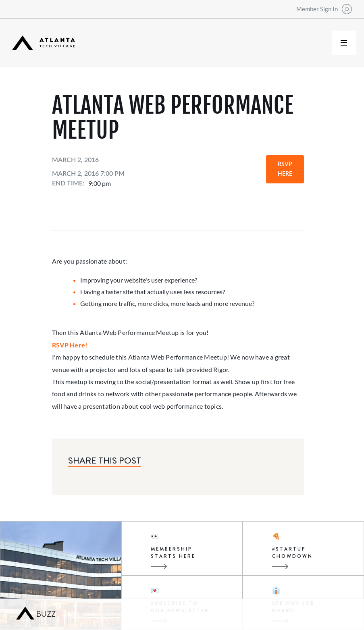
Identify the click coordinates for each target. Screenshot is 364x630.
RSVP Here (285, 169)
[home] (44, 43)
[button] (344, 43)
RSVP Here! (70, 345)
